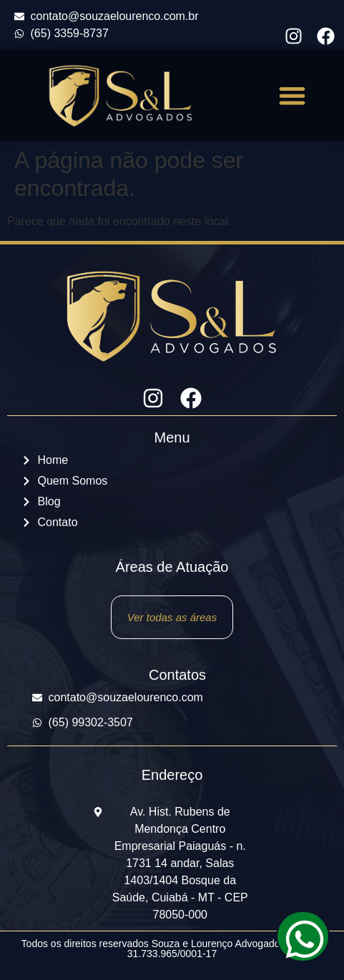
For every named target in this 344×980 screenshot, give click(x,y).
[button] (293, 95)
